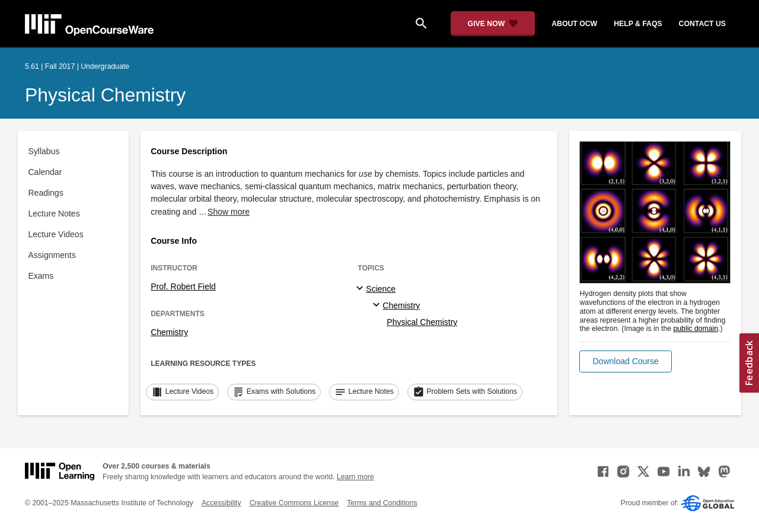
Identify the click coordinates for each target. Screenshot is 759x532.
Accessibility (221, 503)
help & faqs (638, 24)
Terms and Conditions (382, 503)
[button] (625, 361)
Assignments (52, 255)
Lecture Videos (56, 234)
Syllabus (44, 151)
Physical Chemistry (105, 95)
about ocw (574, 24)
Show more (229, 212)
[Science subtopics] (361, 289)
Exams (41, 276)
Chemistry (169, 332)
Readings (46, 193)
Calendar (45, 172)
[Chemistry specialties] (378, 305)
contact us (702, 24)
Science (381, 289)
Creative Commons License (294, 503)
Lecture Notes (54, 214)
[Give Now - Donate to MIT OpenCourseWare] (493, 24)
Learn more (355, 477)
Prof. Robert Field (183, 286)
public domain (696, 329)
